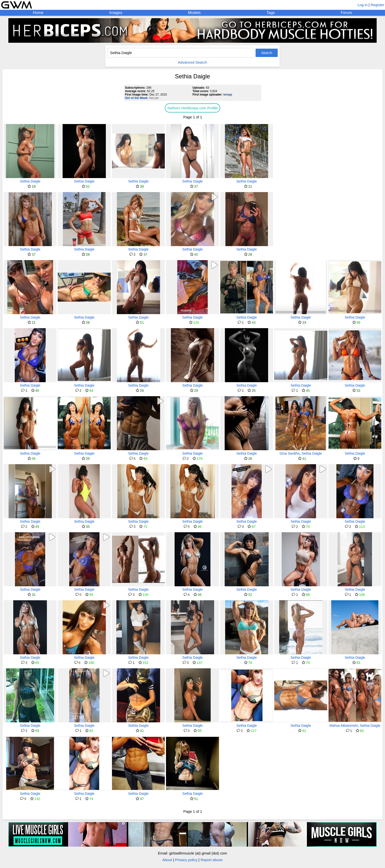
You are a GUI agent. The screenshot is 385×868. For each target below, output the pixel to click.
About (167, 860)
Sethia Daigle (30, 181)
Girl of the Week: (137, 98)
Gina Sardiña (289, 453)
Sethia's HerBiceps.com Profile (192, 108)
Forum (346, 13)
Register (377, 5)
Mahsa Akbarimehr (344, 726)
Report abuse (212, 860)
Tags (271, 13)
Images (116, 13)
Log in (363, 5)
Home (38, 13)
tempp (228, 95)
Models (194, 13)
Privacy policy (186, 860)
